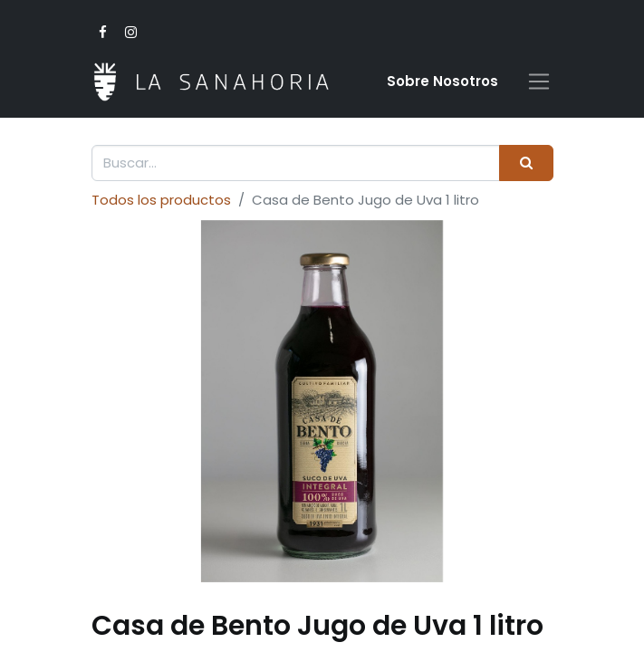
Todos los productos (161, 200)
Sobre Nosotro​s (442, 81)
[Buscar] (526, 163)
